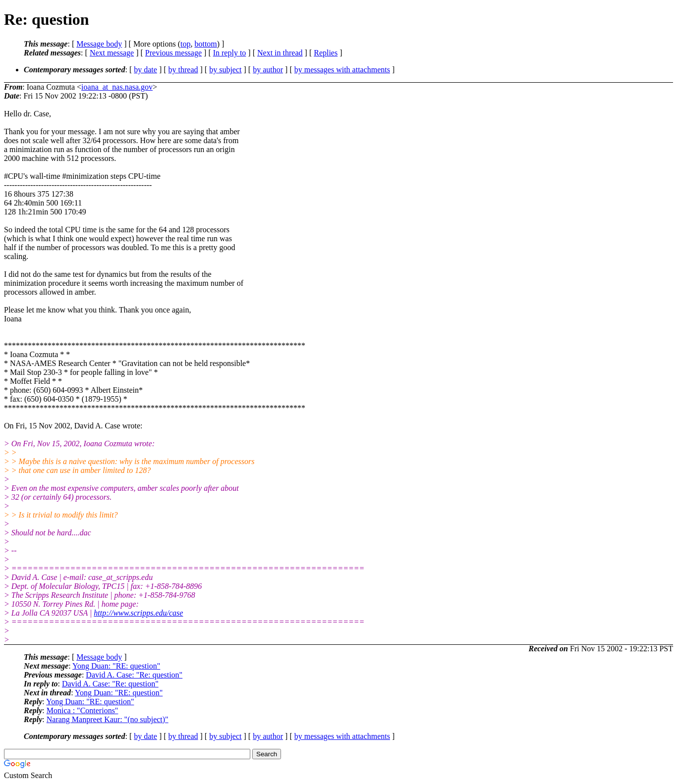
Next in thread (280, 53)
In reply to (230, 53)
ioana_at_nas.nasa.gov (117, 87)
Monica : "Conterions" (83, 710)
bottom (205, 44)
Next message (112, 53)
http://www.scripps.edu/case (138, 613)
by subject (225, 70)
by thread (183, 70)
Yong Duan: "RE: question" (116, 666)
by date (145, 70)
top (185, 44)
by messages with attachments (342, 70)
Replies (326, 53)
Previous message (173, 53)
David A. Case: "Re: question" (134, 675)
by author (268, 70)
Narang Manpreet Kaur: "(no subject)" (108, 719)
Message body (99, 44)
